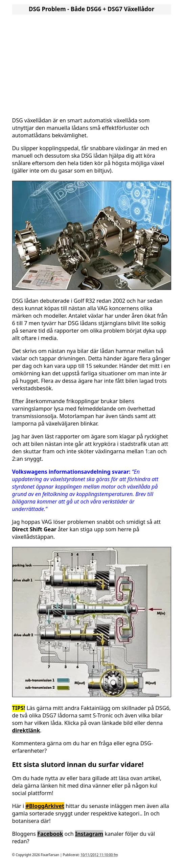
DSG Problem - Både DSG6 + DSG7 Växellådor (91, 9)
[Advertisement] (92, 64)
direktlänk (26, 730)
